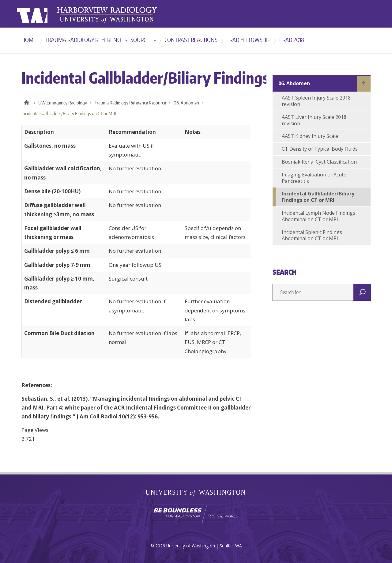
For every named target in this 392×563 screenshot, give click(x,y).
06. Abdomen (186, 103)
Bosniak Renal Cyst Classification (319, 162)
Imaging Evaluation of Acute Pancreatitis (314, 178)
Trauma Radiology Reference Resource (97, 40)
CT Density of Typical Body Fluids (320, 149)
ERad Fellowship (248, 40)
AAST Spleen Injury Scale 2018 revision (316, 101)
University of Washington (42, 14)
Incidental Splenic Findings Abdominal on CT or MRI (312, 235)
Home (29, 40)
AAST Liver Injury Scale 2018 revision (314, 120)
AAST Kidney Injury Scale (310, 136)
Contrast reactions (191, 40)
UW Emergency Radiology (63, 103)
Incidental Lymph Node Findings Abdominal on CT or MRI (318, 216)
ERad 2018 (292, 40)
